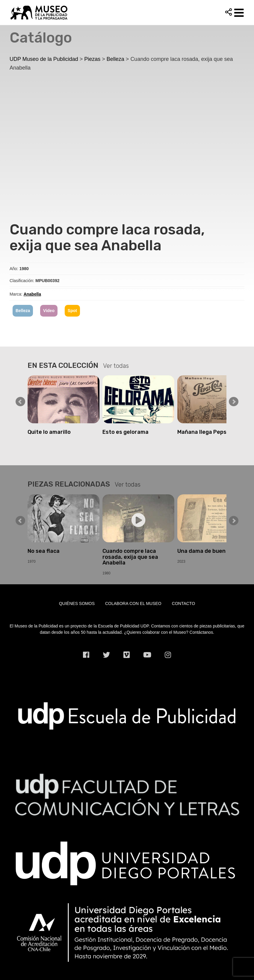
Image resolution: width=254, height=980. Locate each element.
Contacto (183, 603)
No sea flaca (44, 551)
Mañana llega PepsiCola (208, 432)
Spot (72, 311)
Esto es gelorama (126, 432)
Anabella (32, 294)
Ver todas (116, 366)
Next (234, 402)
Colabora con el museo (133, 603)
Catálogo (41, 38)
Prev (20, 402)
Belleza (23, 311)
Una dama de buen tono (208, 551)
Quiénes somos (77, 603)
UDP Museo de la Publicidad (127, 12)
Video (49, 311)
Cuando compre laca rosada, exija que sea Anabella (130, 557)
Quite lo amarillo (49, 432)
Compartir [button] (229, 12)
